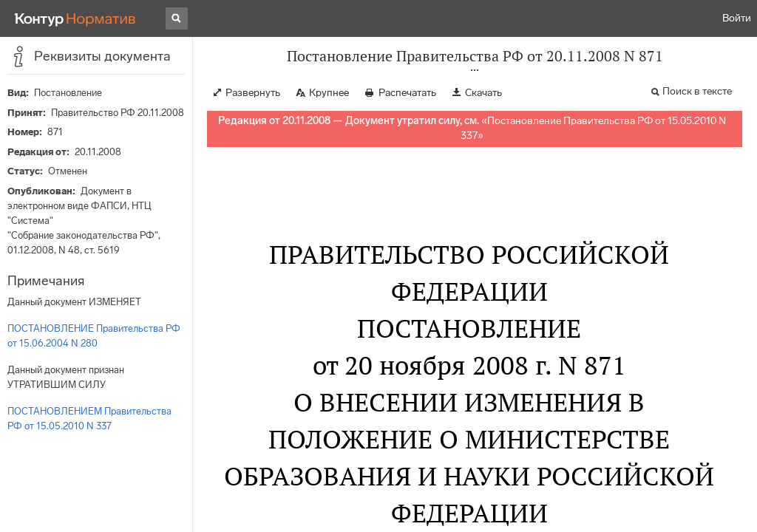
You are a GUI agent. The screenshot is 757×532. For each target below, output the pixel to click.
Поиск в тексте (697, 91)
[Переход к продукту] (75, 18)
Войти (737, 18)
